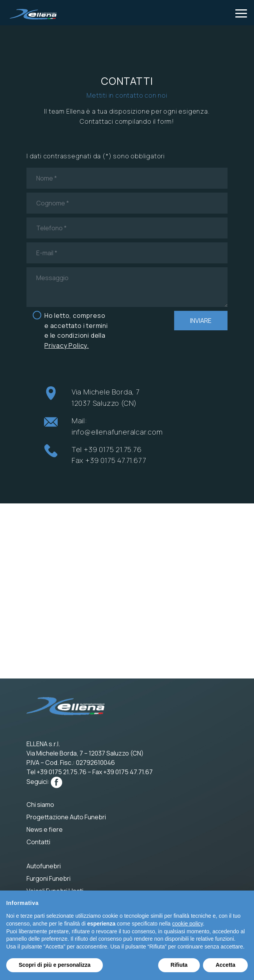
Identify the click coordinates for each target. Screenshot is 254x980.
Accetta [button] (225, 965)
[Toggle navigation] (241, 13)
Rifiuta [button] (179, 965)
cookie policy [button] (188, 924)
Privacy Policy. (67, 345)
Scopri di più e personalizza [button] (55, 965)
